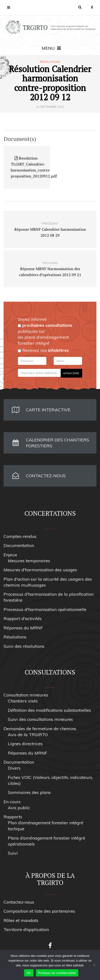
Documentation (19, 545)
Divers (14, 768)
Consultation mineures (26, 695)
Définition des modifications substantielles (49, 710)
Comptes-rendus (20, 536)
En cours (12, 802)
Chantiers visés (23, 701)
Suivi (13, 853)
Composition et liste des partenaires (39, 911)
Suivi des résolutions (24, 646)
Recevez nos (43, 350)
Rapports (13, 817)
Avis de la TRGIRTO (28, 735)
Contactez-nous (19, 902)
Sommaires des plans (29, 792)
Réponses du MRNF (23, 628)
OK (29, 973)
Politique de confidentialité (57, 973)
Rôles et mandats (21, 920)
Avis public (19, 808)
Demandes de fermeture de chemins (40, 729)
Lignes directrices (25, 744)
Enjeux (10, 555)
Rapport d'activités (23, 619)
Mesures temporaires (29, 561)
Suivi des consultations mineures (40, 719)
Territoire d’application (26, 929)
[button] (80, 7)
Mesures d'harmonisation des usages (40, 570)
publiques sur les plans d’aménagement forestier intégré (45, 334)
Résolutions (50, 62)
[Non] (94, 965)
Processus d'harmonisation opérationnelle (45, 609)
